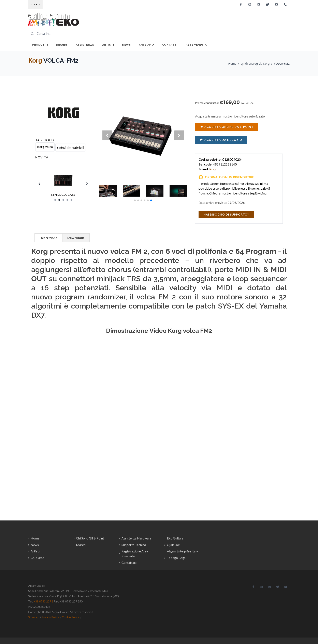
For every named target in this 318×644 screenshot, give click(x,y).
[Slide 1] (55, 200)
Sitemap (33, 617)
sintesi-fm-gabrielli (71, 147)
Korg (35, 60)
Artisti (108, 45)
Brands (62, 45)
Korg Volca (45, 147)
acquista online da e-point (227, 127)
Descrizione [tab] (48, 238)
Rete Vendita (196, 45)
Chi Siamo (147, 45)
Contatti (170, 45)
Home (232, 64)
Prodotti (40, 45)
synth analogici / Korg (255, 64)
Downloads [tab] (76, 238)
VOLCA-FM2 (282, 64)
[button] (135, 200)
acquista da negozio (221, 140)
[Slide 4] (67, 200)
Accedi (35, 4)
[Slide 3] (63, 200)
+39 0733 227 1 (43, 601)
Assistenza (85, 45)
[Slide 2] (59, 200)
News (126, 45)
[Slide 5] (71, 200)
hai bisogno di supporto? (226, 214)
